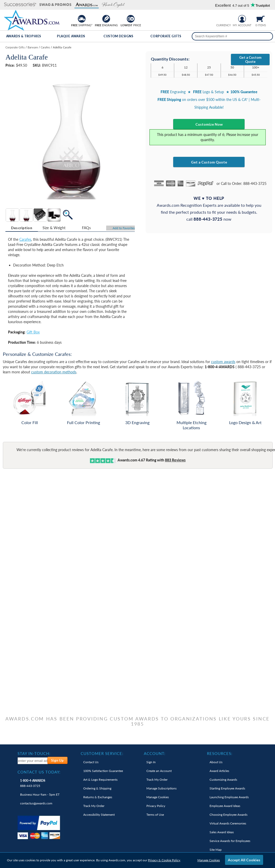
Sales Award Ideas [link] (222, 832)
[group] (223, 18)
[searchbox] (232, 36)
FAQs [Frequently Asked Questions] (86, 228)
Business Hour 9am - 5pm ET (40, 794)
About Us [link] (216, 762)
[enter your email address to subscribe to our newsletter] (33, 761)
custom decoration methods (54, 372)
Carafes (25, 239)
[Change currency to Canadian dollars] (227, 18)
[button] (20, 5)
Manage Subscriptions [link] (161, 788)
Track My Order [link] (94, 806)
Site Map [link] (216, 850)
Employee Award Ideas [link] (225, 806)
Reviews (175, 460)
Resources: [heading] (220, 753)
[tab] (22, 228)
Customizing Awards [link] (223, 780)
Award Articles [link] (219, 771)
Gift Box (33, 332)
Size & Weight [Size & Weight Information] (54, 228)
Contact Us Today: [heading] (39, 772)
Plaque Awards (71, 36)
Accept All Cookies (244, 860)
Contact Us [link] (91, 762)
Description (22, 228)
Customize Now (209, 124)
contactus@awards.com (36, 803)
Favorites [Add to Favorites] (124, 228)
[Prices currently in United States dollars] (219, 18)
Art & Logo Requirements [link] (100, 780)
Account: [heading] (155, 753)
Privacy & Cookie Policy (164, 860)
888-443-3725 (33, 783)
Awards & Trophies (24, 36)
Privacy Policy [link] (156, 806)
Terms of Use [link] (155, 815)
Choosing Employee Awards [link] (228, 815)
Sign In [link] (151, 762)
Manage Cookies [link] (158, 797)
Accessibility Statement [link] (99, 815)
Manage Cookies (209, 860)
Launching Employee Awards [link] (229, 797)
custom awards (223, 362)
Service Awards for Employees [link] (230, 841)
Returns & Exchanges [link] (98, 797)
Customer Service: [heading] (102, 753)
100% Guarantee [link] (103, 771)
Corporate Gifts (166, 36)
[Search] (267, 36)
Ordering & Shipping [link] (97, 788)
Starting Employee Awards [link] (227, 788)
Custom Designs (118, 36)
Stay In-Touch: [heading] (34, 753)
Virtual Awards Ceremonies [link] (228, 823)
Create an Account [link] (159, 771)
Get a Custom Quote (250, 59)
